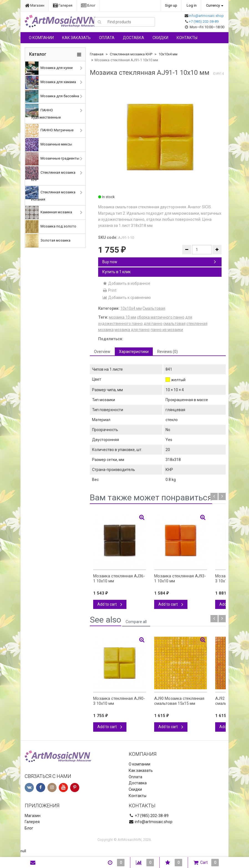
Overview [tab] (102, 352)
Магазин (35, 5)
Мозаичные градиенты (52, 159)
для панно (153, 324)
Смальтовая (154, 308)
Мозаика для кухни (49, 68)
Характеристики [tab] (134, 352)
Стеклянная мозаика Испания (50, 194)
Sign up (171, 5)
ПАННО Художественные (43, 112)
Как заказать (76, 38)
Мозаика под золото (51, 227)
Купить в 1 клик (116, 272)
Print (109, 290)
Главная (97, 54)
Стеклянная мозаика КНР (50, 174)
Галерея (63, 5)
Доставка (134, 38)
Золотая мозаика (48, 241)
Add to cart (110, 604)
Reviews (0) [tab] (167, 352)
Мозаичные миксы (49, 145)
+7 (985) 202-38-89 (204, 21)
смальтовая (174, 324)
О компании (41, 38)
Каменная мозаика (49, 212)
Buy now (159, 262)
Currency (213, 5)
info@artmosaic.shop (206, 16)
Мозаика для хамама (51, 82)
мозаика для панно (132, 330)
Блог (88, 5)
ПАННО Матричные (49, 130)
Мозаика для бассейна (52, 96)
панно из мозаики (167, 330)
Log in (192, 5)
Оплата (107, 38)
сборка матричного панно (161, 317)
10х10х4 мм (168, 54)
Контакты (187, 38)
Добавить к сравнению (127, 298)
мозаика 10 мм (123, 317)
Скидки (160, 38)
